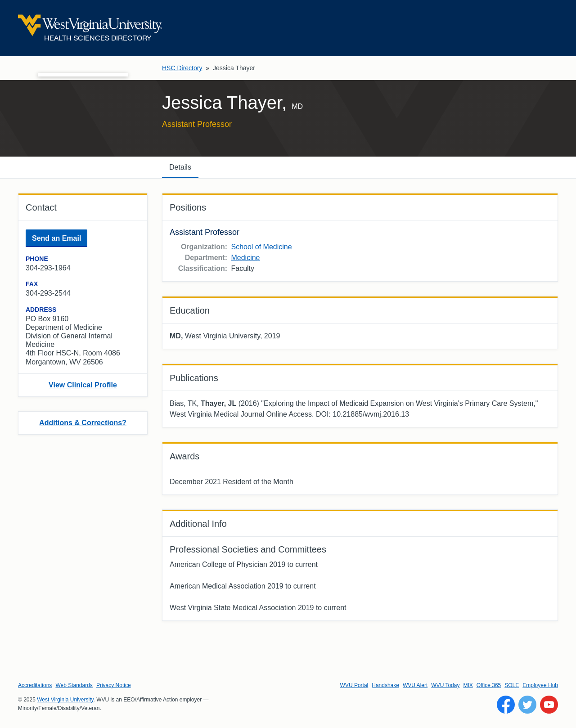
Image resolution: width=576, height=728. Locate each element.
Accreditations (35, 685)
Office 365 (489, 685)
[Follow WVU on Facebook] (506, 705)
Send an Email (56, 238)
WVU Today (445, 685)
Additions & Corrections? (83, 423)
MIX (468, 685)
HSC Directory (182, 68)
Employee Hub (540, 685)
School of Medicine (261, 247)
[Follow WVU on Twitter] (527, 705)
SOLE (512, 685)
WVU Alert (415, 685)
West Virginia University (65, 700)
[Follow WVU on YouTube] (549, 705)
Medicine (245, 258)
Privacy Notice (114, 685)
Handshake (385, 685)
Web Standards (74, 685)
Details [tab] (180, 167)
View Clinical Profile (83, 385)
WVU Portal (354, 685)
